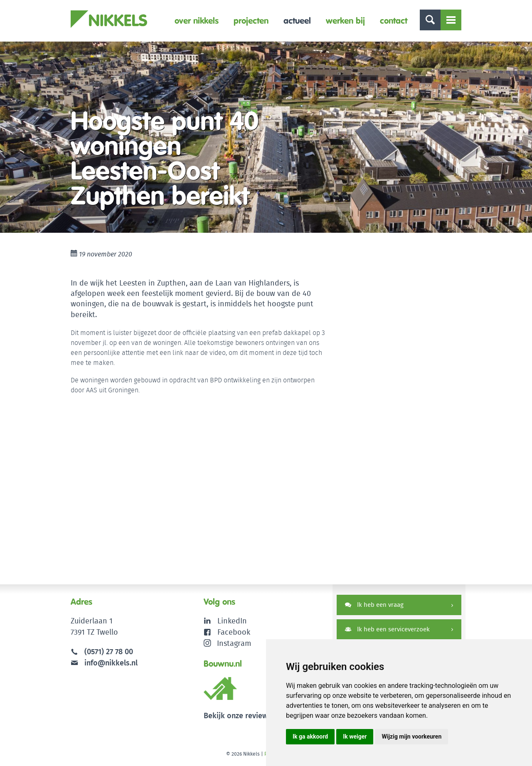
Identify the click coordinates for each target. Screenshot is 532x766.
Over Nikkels (197, 21)
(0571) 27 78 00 (109, 651)
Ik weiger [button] (355, 736)
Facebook (234, 632)
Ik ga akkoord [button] (310, 736)
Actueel (297, 21)
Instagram (228, 643)
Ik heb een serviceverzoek (387, 629)
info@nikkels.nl (104, 663)
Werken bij (345, 21)
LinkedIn (232, 621)
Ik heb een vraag (374, 605)
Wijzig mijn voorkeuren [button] (411, 736)
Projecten (251, 21)
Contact (394, 21)
